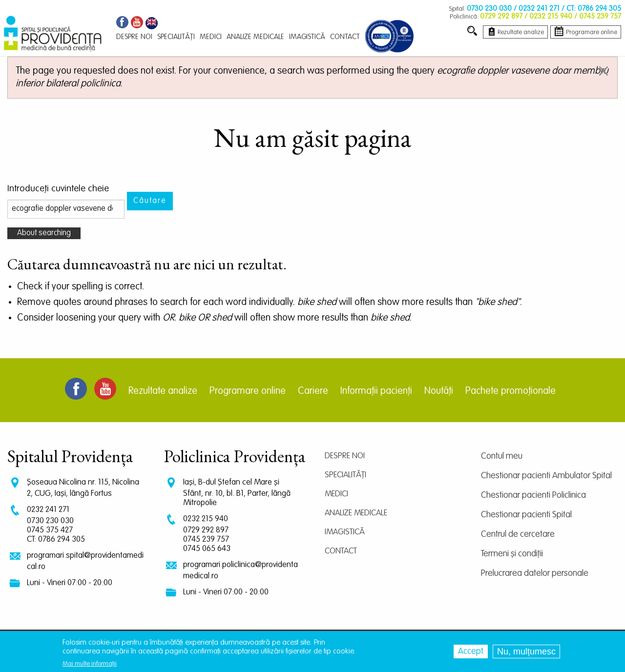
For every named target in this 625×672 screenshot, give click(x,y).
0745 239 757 (206, 540)
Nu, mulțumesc (526, 652)
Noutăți (439, 391)
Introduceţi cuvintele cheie (58, 189)
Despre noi (345, 456)
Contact (341, 551)
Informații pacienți (376, 391)
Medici (336, 494)
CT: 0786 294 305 (56, 540)
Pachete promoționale (510, 391)
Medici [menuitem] (211, 37)
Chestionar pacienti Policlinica (533, 495)
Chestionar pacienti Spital (526, 515)
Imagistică (345, 532)
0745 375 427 (50, 530)
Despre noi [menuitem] (134, 37)
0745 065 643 (207, 549)
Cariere (313, 391)
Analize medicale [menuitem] (255, 37)
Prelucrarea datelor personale (535, 573)
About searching (44, 233)
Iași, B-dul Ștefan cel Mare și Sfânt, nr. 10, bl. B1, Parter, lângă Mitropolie (237, 493)
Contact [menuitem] (345, 37)
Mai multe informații (90, 664)
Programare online (248, 391)
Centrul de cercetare (518, 534)
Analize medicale (356, 513)
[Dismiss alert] (604, 71)
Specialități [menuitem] (176, 37)
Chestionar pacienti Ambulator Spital (546, 476)
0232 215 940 (206, 519)
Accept (471, 652)
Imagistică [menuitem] (307, 37)
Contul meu (502, 456)
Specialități (345, 475)
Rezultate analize (163, 391)
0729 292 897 (206, 530)
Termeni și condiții (512, 554)
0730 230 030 (50, 521)
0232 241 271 (48, 510)
